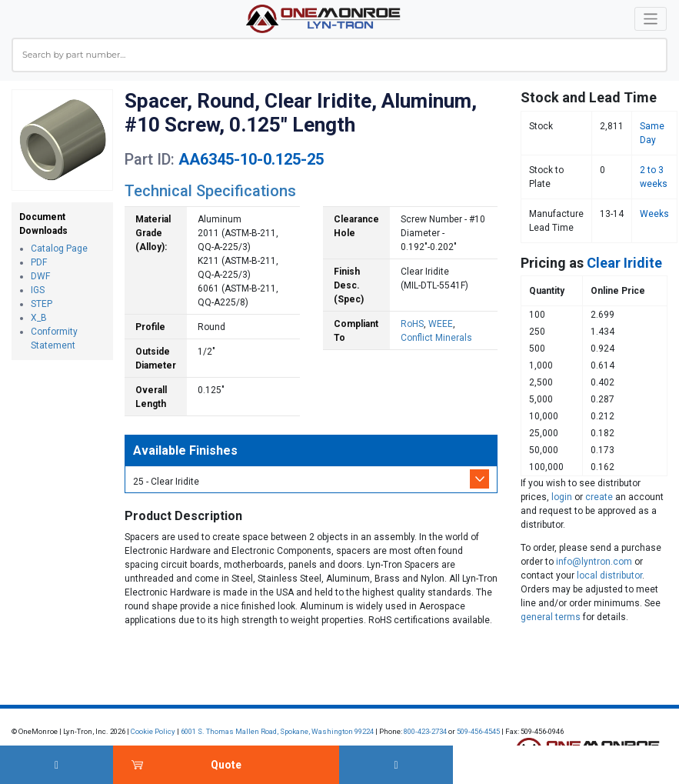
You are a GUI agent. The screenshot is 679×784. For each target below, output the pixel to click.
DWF (40, 276)
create (599, 497)
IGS (38, 290)
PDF (39, 262)
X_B (39, 318)
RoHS (412, 324)
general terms (551, 617)
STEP (42, 304)
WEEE (441, 324)
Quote (226, 765)
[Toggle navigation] (651, 19)
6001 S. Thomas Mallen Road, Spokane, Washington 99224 (277, 731)
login (562, 497)
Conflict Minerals (436, 338)
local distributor (609, 575)
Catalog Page (59, 249)
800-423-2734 (425, 731)
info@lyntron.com (594, 562)
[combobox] (339, 55)
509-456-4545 (478, 731)
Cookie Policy (153, 731)
